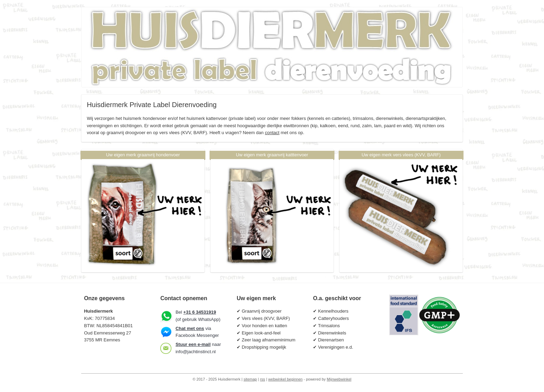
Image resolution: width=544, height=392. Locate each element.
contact (272, 133)
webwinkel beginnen (285, 379)
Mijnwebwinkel (339, 379)
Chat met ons (190, 328)
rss (262, 379)
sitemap (250, 379)
